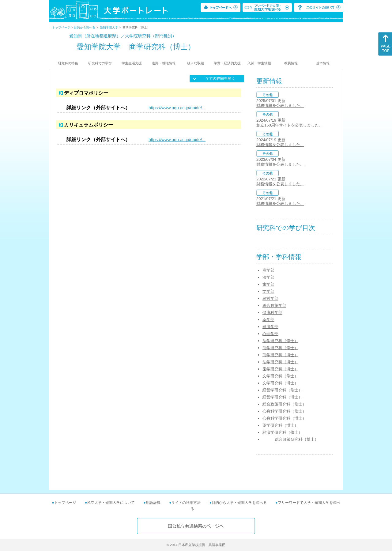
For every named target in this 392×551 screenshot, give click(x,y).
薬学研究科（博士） (280, 425)
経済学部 (270, 327)
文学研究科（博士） (280, 383)
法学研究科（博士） (280, 362)
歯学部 (268, 284)
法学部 (268, 277)
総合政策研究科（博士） (297, 439)
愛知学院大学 (109, 27)
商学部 (268, 270)
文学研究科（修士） (280, 376)
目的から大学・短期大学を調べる (239, 503)
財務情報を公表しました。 (280, 106)
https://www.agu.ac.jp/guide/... (177, 108)
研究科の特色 (68, 63)
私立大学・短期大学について (111, 503)
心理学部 (270, 334)
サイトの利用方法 (186, 503)
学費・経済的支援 (227, 63)
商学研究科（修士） (280, 348)
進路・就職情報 (164, 63)
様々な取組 (196, 63)
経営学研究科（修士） (282, 390)
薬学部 (268, 320)
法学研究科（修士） (280, 341)
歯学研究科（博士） (280, 369)
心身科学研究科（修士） (284, 411)
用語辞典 (153, 503)
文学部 (268, 291)
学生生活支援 (132, 63)
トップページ (61, 27)
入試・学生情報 (259, 63)
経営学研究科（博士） (282, 397)
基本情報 (323, 63)
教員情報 (291, 63)
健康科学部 (272, 313)
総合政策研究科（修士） (284, 404)
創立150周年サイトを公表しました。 (290, 125)
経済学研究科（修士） (282, 432)
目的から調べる (85, 27)
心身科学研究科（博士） (284, 418)
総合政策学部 (274, 306)
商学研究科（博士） (280, 355)
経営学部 (270, 298)
